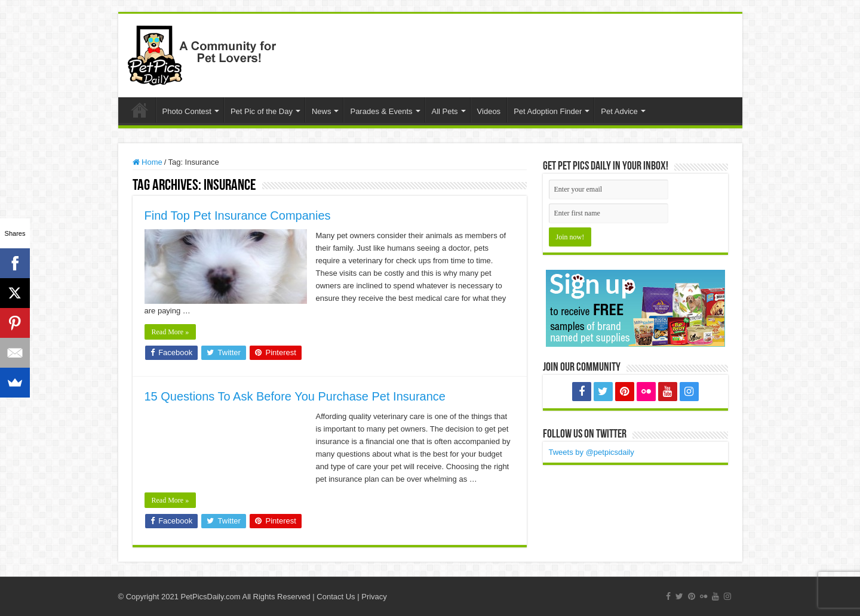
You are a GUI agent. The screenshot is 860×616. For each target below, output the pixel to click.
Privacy (374, 597)
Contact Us (336, 597)
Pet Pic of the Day (262, 111)
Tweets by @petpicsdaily (592, 452)
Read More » (171, 332)
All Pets (445, 111)
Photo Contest (187, 111)
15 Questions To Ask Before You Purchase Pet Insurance (295, 396)
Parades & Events (381, 111)
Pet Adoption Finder (548, 111)
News (322, 111)
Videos (489, 111)
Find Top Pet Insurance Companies (238, 215)
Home (140, 110)
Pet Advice (619, 111)
